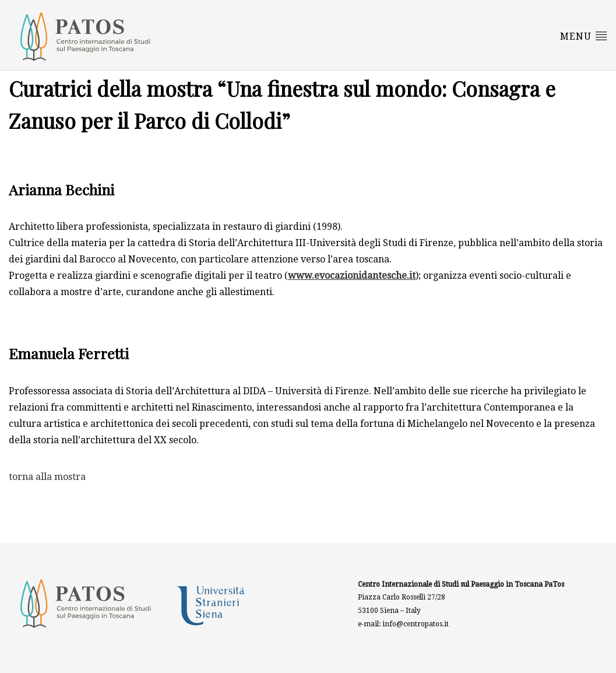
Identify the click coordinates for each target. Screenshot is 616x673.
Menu (584, 36)
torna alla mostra (47, 477)
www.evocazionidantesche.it (352, 276)
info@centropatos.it (416, 624)
